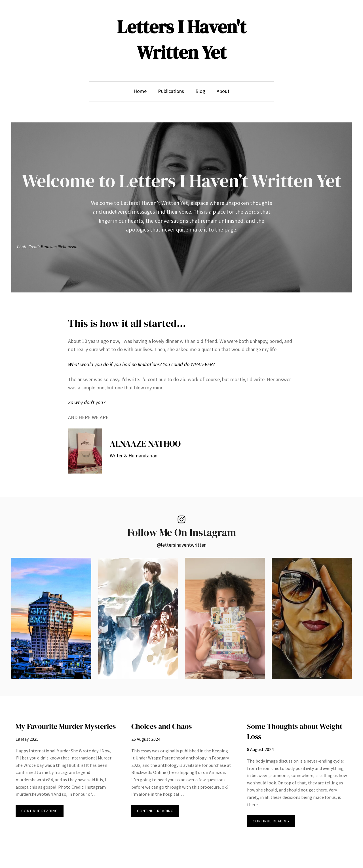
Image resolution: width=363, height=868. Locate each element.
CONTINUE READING (42, 812)
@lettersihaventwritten (182, 545)
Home (140, 91)
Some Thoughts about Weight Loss (295, 731)
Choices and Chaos (162, 726)
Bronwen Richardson (59, 246)
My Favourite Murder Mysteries (66, 726)
